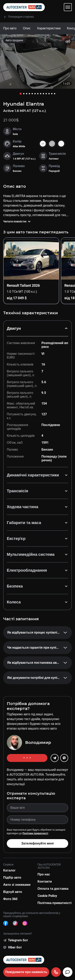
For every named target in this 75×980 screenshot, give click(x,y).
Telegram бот (18, 940)
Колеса (37, 602)
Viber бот (15, 947)
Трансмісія (37, 491)
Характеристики (49, 28)
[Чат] (68, 972)
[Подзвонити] (56, 972)
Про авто (10, 28)
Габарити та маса (37, 523)
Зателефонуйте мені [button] (37, 843)
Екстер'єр (37, 539)
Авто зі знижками (17, 885)
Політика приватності (55, 903)
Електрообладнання (37, 570)
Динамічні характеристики (37, 475)
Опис (27, 28)
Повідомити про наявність (26, 972)
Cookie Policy (47, 896)
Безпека (37, 586)
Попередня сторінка (18, 17)
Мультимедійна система (37, 554)
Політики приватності (35, 833)
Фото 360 (10, 899)
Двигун (37, 328)
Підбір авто (12, 878)
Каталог (9, 870)
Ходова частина (37, 507)
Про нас (44, 874)
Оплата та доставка (53, 889)
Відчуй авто (13, 892)
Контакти (45, 881)
